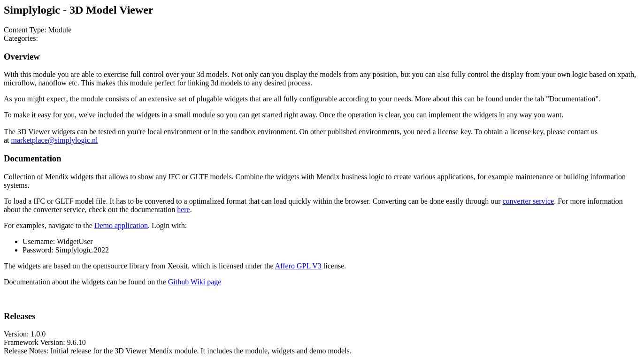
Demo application (121, 225)
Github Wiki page (195, 282)
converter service (528, 201)
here (184, 210)
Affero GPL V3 (298, 266)
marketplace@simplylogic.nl (55, 140)
